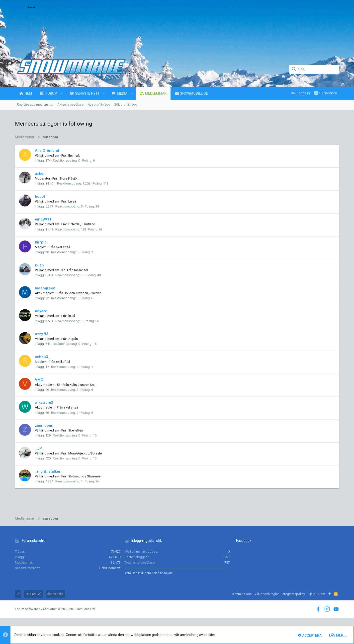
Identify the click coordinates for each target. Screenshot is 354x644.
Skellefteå (76, 430)
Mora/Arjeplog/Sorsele (85, 453)
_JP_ (40, 448)
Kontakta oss (242, 594)
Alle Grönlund (47, 151)
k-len (39, 265)
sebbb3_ (43, 357)
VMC (39, 380)
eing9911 (43, 219)
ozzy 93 (42, 334)
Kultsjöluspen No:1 (83, 385)
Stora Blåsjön (69, 178)
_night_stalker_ (49, 471)
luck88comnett (110, 568)
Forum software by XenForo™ (55, 609)
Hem (322, 594)
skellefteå (63, 247)
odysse (41, 311)
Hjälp (312, 594)
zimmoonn (44, 426)
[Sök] (314, 69)
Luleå (72, 201)
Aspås (73, 339)
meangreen (45, 288)
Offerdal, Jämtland (82, 224)
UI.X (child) (34, 594)
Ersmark (74, 155)
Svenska (55, 594)
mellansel (81, 270)
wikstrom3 (44, 403)
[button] (62, 93)
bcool (40, 197)
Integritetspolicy (293, 594)
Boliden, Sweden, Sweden (83, 293)
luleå (72, 316)
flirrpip (41, 242)
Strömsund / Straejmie (84, 476)
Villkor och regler (267, 594)
